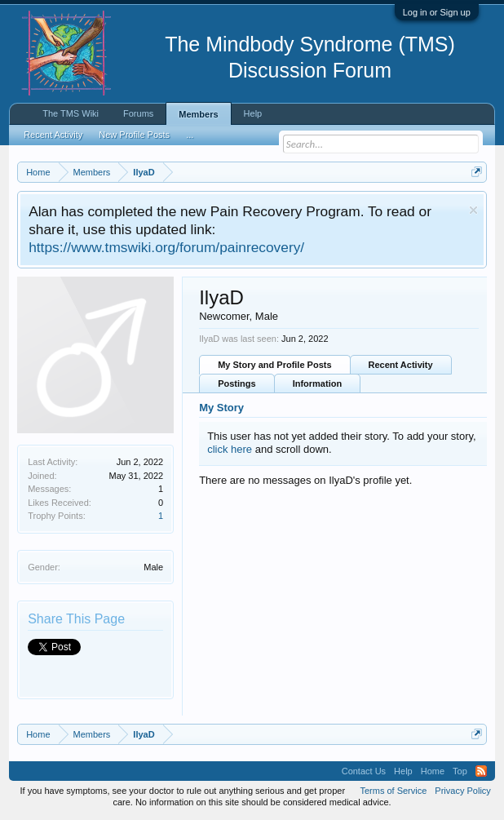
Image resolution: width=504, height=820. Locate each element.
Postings (237, 383)
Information (318, 383)
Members (198, 114)
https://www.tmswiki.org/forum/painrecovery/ (166, 247)
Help (253, 113)
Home (433, 771)
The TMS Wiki (71, 113)
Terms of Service (393, 791)
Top (460, 771)
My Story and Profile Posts (274, 365)
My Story (221, 408)
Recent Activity (401, 365)
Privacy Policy (462, 791)
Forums (138, 113)
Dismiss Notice (473, 210)
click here (230, 449)
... (190, 135)
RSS (481, 771)
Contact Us (364, 771)
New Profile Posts (134, 135)
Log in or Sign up (437, 12)
